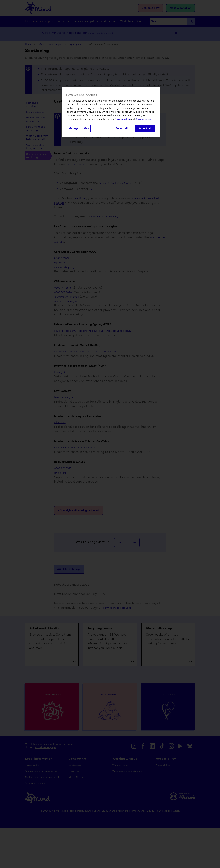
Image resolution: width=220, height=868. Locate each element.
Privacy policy (122, 119)
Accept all (145, 129)
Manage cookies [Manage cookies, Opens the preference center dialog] (79, 129)
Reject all (122, 129)
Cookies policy (143, 119)
